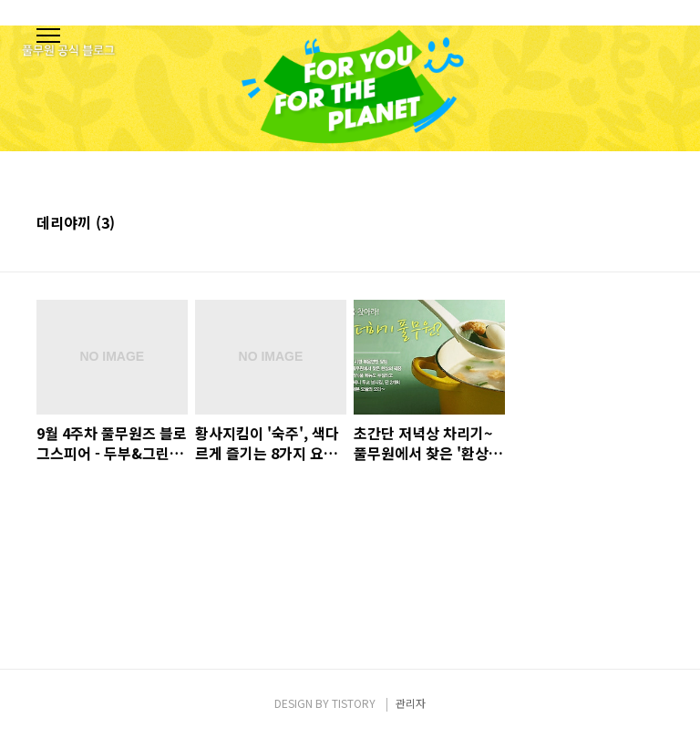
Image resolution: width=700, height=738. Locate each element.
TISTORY (354, 703)
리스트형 (653, 224)
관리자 (411, 703)
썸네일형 (627, 224)
